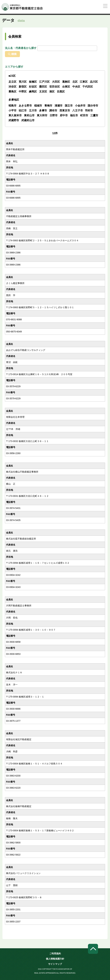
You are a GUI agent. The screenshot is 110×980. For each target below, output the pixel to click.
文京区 (43, 92)
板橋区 (33, 82)
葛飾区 (66, 82)
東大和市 (42, 115)
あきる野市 (25, 106)
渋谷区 (12, 87)
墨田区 (43, 87)
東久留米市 (15, 115)
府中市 (64, 115)
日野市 (54, 115)
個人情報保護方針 (55, 959)
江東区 (84, 82)
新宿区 (23, 87)
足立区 (12, 82)
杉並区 (33, 87)
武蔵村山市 (28, 120)
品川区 (94, 82)
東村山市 (29, 115)
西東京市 (65, 110)
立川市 (33, 110)
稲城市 (38, 106)
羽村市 (89, 110)
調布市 (53, 110)
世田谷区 (55, 87)
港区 (52, 92)
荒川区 (23, 82)
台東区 (66, 87)
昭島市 (12, 106)
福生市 (74, 115)
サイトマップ (55, 964)
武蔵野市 (14, 120)
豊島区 (12, 92)
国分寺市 (93, 106)
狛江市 (23, 110)
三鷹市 (94, 115)
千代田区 (88, 87)
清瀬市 (59, 106)
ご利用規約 (55, 954)
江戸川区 (44, 82)
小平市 (12, 110)
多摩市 (43, 110)
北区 (75, 82)
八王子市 (78, 110)
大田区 (56, 82)
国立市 (69, 106)
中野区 (23, 92)
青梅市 (48, 106)
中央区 (76, 87)
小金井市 (80, 106)
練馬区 (33, 92)
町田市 (84, 115)
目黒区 (61, 92)
